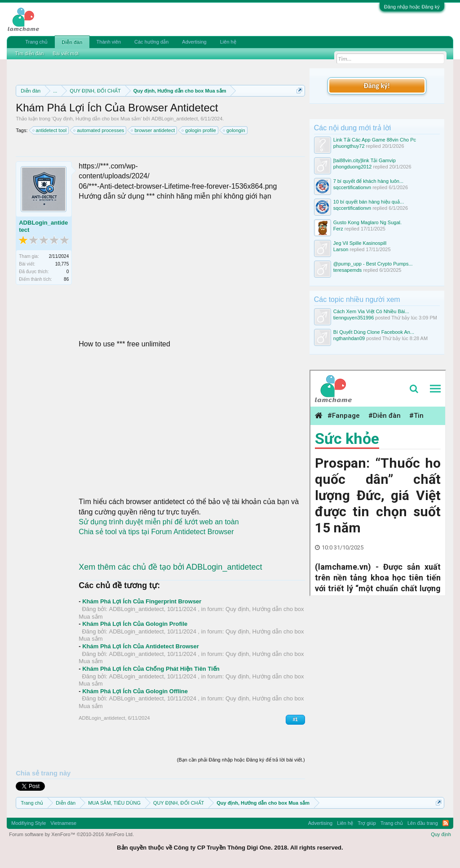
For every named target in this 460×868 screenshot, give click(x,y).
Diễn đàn (72, 42)
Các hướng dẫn (151, 42)
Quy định (441, 834)
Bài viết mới (66, 53)
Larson (341, 249)
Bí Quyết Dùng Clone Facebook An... (374, 332)
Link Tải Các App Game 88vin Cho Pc (375, 140)
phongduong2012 (353, 167)
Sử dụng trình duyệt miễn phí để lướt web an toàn (159, 522)
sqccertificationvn (352, 187)
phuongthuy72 (349, 146)
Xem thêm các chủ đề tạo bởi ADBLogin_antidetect (170, 567)
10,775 (62, 264)
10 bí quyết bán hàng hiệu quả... (369, 202)
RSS (446, 823)
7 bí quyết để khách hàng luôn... (368, 181)
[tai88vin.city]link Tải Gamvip (365, 160)
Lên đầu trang (423, 823)
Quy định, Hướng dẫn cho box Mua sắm (97, 119)
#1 (295, 720)
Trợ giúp (367, 823)
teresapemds (348, 270)
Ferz (338, 229)
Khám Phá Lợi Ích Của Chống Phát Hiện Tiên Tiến (151, 669)
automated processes (99, 130)
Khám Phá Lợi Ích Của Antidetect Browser (141, 646)
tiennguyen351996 (354, 318)
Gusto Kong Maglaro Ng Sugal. (367, 222)
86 (66, 279)
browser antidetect (153, 130)
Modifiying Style (29, 823)
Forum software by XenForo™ (71, 834)
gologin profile (199, 130)
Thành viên (109, 42)
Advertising (194, 42)
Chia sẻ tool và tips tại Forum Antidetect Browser (156, 532)
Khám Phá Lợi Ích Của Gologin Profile (135, 624)
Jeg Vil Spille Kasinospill (360, 243)
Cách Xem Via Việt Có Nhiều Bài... (371, 311)
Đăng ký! (377, 86)
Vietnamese (63, 823)
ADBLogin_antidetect (175, 119)
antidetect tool (50, 130)
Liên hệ (228, 42)
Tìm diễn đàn (29, 53)
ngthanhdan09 (349, 338)
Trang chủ (36, 42)
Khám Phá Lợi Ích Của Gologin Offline (135, 691)
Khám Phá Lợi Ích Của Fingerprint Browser (142, 601)
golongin (234, 130)
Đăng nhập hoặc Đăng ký (412, 7)
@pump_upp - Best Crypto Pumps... (373, 264)
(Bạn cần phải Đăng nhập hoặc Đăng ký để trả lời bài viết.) (241, 760)
